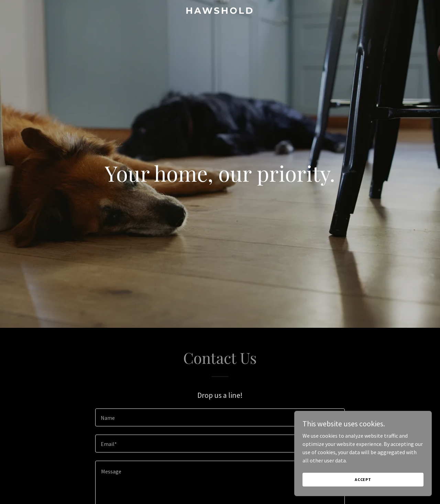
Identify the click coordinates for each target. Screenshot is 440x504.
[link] (220, 12)
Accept (363, 489)
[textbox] (220, 417)
